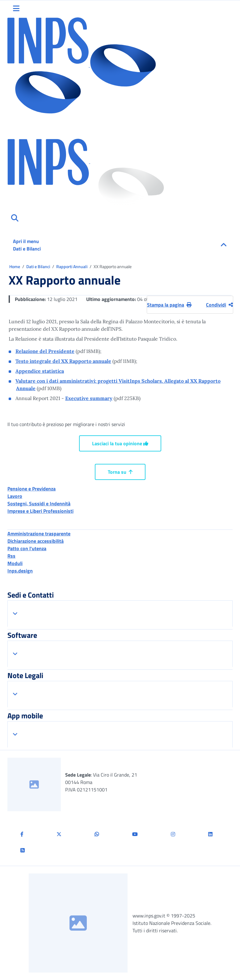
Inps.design (20, 571)
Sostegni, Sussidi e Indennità (39, 503)
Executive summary (89, 398)
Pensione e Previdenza (32, 489)
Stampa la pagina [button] (169, 305)
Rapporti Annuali (72, 266)
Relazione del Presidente (45, 351)
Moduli (15, 563)
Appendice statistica (40, 371)
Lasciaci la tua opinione (120, 443)
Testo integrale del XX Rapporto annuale (63, 361)
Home (15, 266)
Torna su (120, 472)
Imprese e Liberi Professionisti (40, 511)
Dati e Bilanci (39, 266)
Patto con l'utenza (27, 548)
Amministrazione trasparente (39, 534)
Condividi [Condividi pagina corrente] (219, 305)
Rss (11, 556)
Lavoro (15, 496)
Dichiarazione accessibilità (36, 541)
